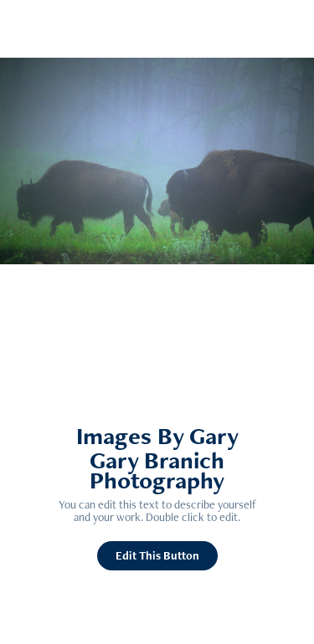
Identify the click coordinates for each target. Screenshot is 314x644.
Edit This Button (157, 555)
